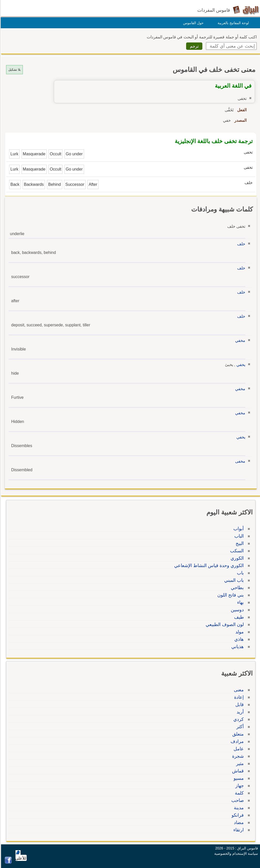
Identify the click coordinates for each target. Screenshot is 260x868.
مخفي (239, 340)
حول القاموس (193, 23)
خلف (240, 244)
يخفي (240, 365)
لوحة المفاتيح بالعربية (232, 23)
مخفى (239, 461)
